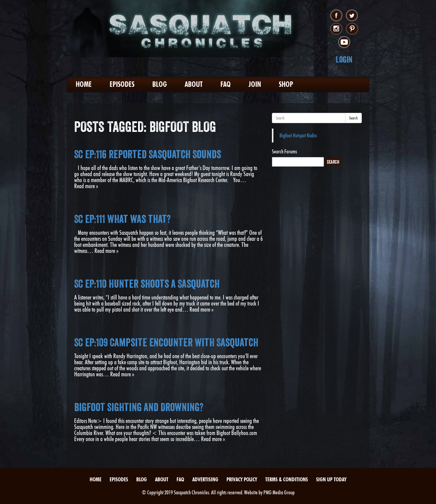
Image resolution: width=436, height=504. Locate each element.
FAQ (226, 84)
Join (255, 84)
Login (344, 59)
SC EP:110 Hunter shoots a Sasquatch (147, 284)
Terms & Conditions (287, 479)
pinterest (352, 29)
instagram (336, 29)
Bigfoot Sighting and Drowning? (139, 407)
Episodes (122, 84)
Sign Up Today (331, 479)
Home (84, 84)
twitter (352, 16)
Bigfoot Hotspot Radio (298, 135)
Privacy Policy (242, 479)
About (194, 84)
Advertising (205, 479)
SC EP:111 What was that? (122, 219)
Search (353, 118)
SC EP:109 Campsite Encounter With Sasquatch (166, 342)
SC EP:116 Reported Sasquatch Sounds (148, 154)
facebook (336, 16)
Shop (286, 84)
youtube (344, 42)
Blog (160, 84)
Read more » (86, 186)
